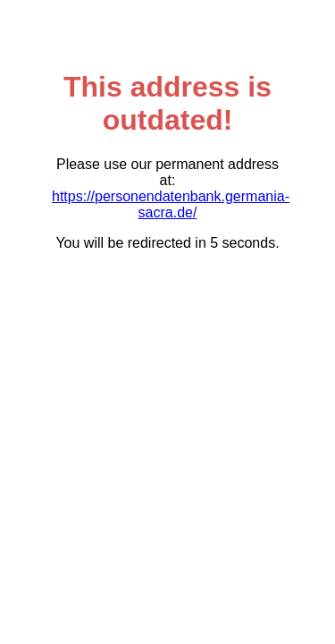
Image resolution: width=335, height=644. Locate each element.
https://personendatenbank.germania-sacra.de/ (171, 204)
